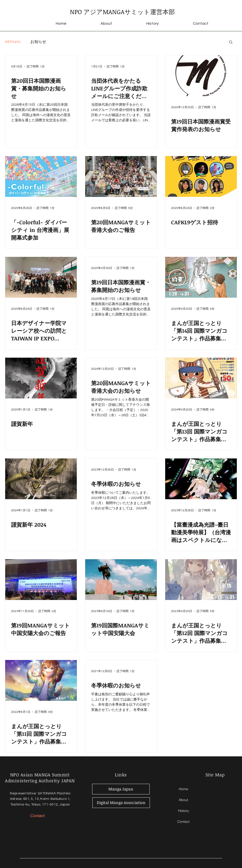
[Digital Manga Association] (121, 803)
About (183, 800)
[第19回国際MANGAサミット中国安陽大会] (121, 580)
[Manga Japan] (121, 789)
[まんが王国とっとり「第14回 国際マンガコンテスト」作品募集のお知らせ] (201, 277)
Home (183, 789)
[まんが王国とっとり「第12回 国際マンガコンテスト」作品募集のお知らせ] (201, 580)
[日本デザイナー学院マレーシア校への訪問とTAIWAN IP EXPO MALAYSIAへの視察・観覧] (41, 277)
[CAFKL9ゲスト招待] (201, 176)
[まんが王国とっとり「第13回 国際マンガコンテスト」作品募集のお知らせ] (201, 378)
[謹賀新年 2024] (41, 479)
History (183, 811)
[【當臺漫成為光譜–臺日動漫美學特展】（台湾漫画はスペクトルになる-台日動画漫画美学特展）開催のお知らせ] (201, 479)
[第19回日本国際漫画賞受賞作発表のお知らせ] (201, 76)
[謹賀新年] (41, 378)
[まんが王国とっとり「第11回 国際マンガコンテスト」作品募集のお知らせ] (41, 680)
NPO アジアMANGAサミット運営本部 (122, 12)
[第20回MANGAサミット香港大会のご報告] (121, 176)
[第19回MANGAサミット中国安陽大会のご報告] (41, 580)
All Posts (13, 42)
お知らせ (38, 42)
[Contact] (37, 816)
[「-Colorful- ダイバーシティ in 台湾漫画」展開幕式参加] (41, 176)
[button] (231, 42)
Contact (183, 822)
